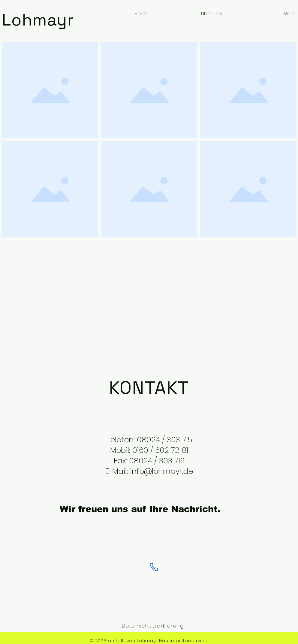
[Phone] (154, 567)
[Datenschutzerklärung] (154, 626)
